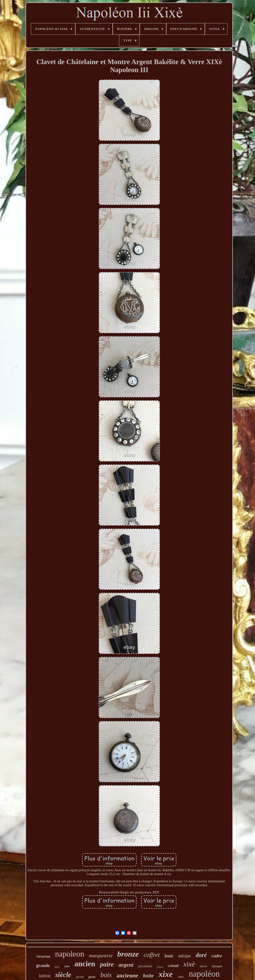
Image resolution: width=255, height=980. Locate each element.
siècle (63, 975)
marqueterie (101, 956)
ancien (85, 964)
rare (67, 966)
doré (201, 955)
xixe (166, 974)
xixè (189, 964)
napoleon (70, 954)
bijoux (160, 967)
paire (107, 964)
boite (148, 976)
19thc (181, 977)
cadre (217, 956)
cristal (173, 966)
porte (92, 977)
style (57, 967)
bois (106, 975)
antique (184, 956)
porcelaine (145, 966)
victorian (43, 956)
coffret (152, 955)
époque (217, 966)
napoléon (204, 974)
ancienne (127, 975)
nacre (203, 966)
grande (43, 965)
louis (169, 956)
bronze (128, 954)
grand (80, 977)
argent (126, 965)
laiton (45, 976)
